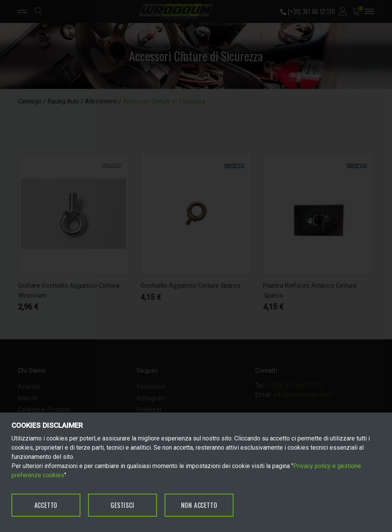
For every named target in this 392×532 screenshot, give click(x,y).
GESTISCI (122, 505)
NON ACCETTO (199, 505)
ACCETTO (46, 505)
